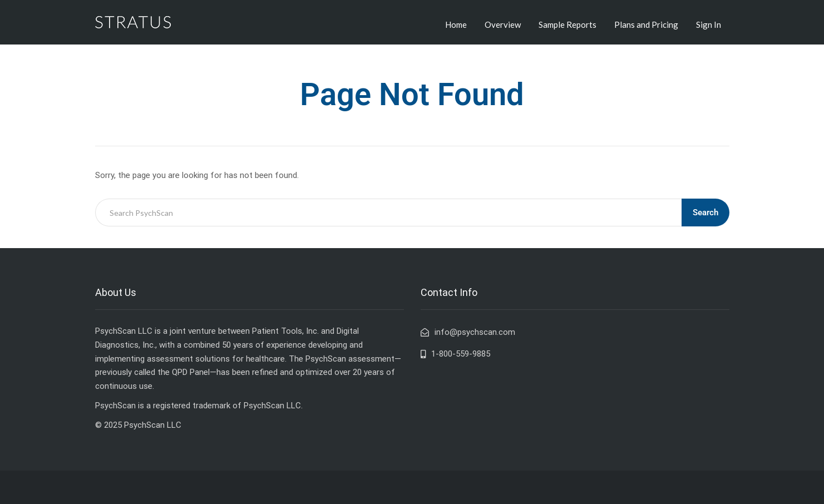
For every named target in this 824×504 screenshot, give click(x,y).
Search (705, 213)
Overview (503, 24)
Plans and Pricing (646, 24)
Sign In (709, 24)
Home (456, 24)
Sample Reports (568, 24)
